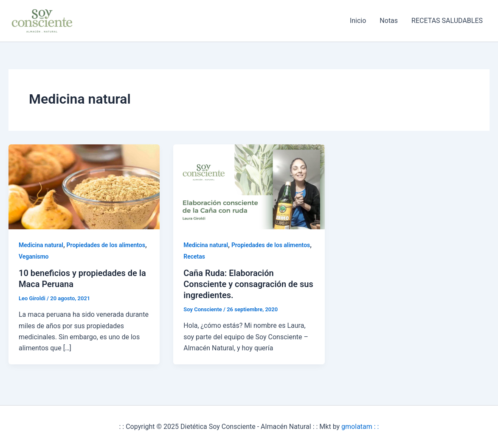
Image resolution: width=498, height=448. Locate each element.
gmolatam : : (360, 427)
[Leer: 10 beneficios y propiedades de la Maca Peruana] (84, 186)
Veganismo (34, 256)
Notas (389, 21)
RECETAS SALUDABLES (447, 21)
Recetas (194, 256)
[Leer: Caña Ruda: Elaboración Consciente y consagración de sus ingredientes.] (249, 186)
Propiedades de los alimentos (106, 245)
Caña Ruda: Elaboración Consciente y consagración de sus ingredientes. (248, 284)
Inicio (358, 21)
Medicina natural (41, 245)
